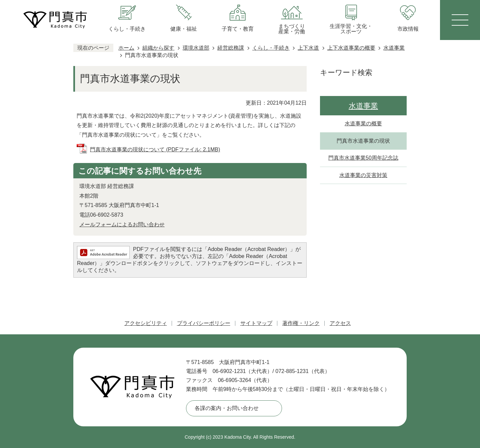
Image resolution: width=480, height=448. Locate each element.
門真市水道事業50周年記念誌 (363, 158)
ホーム (126, 48)
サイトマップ (256, 323)
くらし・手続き (271, 48)
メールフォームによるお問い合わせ (122, 224)
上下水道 (308, 48)
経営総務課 (231, 48)
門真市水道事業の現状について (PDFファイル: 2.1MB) (155, 149)
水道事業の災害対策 (363, 175)
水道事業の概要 (363, 123)
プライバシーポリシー (204, 323)
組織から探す (158, 48)
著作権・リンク (301, 323)
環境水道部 (196, 48)
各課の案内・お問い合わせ (227, 408)
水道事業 (394, 48)
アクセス (340, 323)
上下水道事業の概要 (351, 48)
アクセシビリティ (146, 323)
